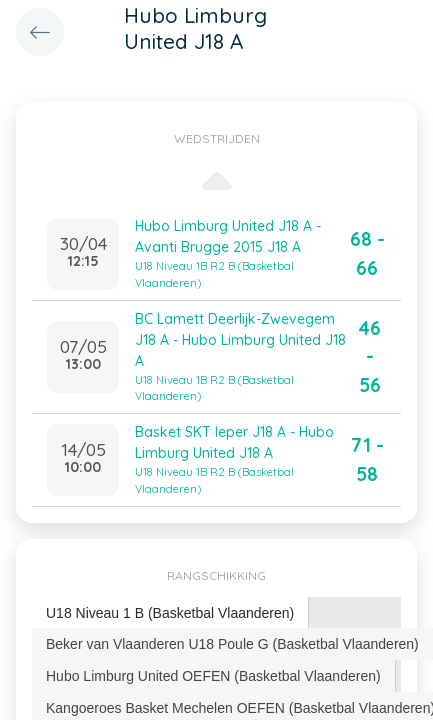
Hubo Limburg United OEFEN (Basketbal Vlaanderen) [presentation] (213, 676)
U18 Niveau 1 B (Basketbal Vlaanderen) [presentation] (170, 613)
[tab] (170, 613)
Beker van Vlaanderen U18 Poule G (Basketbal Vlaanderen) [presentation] (232, 644)
